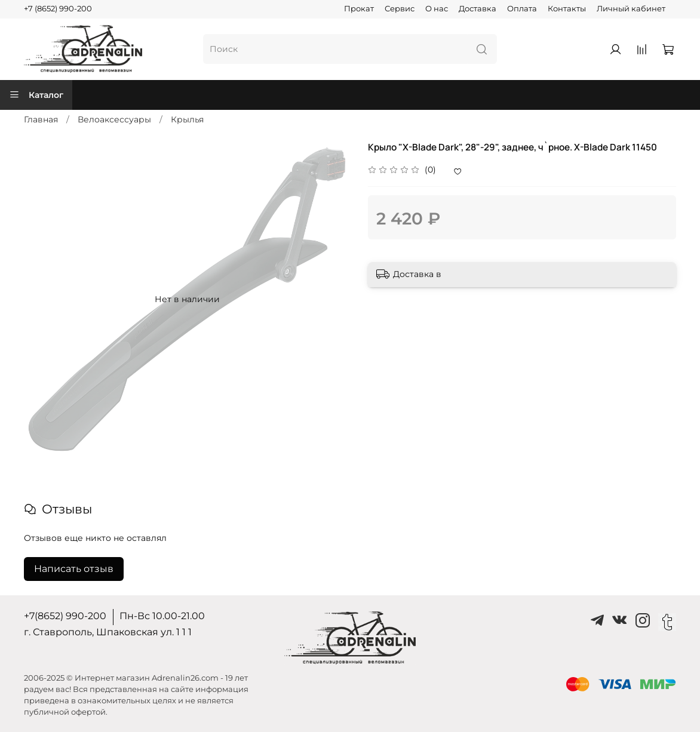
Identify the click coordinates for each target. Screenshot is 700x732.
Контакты (567, 9)
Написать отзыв (74, 569)
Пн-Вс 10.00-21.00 (162, 616)
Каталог (36, 95)
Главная (41, 119)
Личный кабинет (631, 9)
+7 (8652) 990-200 (58, 9)
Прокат (359, 9)
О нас (437, 9)
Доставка (478, 9)
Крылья (187, 119)
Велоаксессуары (114, 119)
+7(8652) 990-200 (65, 616)
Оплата (522, 9)
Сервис (400, 9)
